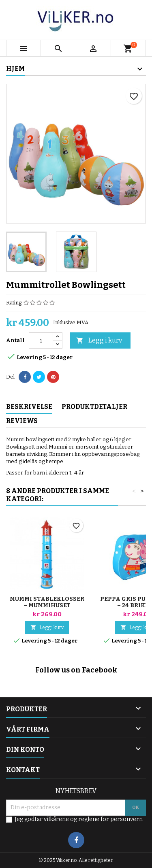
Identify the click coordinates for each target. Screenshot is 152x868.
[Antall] (41, 340)
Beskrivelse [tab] (29, 407)
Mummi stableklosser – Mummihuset (47, 602)
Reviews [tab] (22, 421)
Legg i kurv (99, 341)
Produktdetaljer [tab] (94, 407)
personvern (126, 819)
